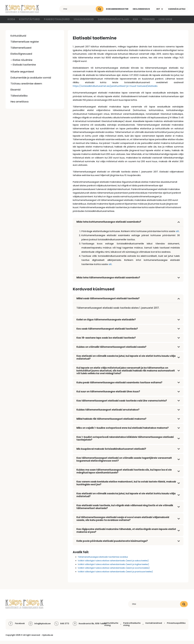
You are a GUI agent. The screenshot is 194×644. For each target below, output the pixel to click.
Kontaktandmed (154, 626)
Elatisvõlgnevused (21, 57)
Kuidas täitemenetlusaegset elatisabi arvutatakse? (108, 413)
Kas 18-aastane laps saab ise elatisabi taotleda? (106, 341)
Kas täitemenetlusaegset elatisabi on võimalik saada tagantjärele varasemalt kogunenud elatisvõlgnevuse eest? (124, 463)
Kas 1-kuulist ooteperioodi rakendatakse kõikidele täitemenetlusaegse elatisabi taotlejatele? (125, 442)
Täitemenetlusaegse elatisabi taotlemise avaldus (103, 560)
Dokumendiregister (116, 9)
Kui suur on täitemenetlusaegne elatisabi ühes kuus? (108, 395)
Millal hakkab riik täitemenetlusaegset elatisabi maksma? (111, 422)
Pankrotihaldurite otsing (132, 627)
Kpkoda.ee (48, 638)
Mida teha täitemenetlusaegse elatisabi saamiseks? (108, 281)
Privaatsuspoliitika (176, 626)
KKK (129, 22)
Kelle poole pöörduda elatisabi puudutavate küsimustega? (112, 544)
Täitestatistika (19, 99)
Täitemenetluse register (25, 45)
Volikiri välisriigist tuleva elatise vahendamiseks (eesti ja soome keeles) (114, 571)
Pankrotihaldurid (55, 22)
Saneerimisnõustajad (108, 22)
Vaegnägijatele (177, 9)
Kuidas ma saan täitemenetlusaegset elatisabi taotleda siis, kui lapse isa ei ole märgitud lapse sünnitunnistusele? (124, 475)
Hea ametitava (19, 105)
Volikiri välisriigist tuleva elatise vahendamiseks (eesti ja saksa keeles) (113, 564)
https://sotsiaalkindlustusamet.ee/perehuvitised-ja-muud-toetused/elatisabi (115, 89)
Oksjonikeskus (141, 9)
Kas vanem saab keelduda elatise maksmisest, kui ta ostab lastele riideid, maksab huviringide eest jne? (126, 486)
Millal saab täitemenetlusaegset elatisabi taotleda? (108, 302)
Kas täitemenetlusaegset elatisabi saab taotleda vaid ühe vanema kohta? (122, 404)
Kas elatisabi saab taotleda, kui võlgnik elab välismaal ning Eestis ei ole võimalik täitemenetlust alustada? (125, 510)
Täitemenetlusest (21, 51)
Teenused (142, 22)
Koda (12, 22)
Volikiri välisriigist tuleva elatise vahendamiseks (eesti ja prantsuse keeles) (115, 575)
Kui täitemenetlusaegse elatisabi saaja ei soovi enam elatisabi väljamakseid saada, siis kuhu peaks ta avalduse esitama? (123, 522)
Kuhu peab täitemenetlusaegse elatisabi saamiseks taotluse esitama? (119, 386)
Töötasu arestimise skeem (26, 87)
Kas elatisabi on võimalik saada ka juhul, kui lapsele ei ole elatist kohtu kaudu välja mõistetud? (126, 361)
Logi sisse (159, 22)
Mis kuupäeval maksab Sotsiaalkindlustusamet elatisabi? (111, 452)
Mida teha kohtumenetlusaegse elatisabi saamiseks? (109, 225)
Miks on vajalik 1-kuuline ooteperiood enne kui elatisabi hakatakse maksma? (123, 431)
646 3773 (65, 627)
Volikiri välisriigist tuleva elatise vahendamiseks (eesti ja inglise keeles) (113, 568)
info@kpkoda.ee (42, 627)
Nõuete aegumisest (22, 75)
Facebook (17, 627)
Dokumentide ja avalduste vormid (31, 81)
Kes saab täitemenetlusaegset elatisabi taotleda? (107, 332)
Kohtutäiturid (30, 22)
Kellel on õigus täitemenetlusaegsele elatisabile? (106, 323)
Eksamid (15, 93)
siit (177, 234)
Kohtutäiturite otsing (111, 627)
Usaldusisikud (80, 22)
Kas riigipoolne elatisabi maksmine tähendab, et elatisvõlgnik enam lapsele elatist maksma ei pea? (126, 534)
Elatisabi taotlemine (24, 68)
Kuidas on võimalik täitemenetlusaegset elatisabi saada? (111, 350)
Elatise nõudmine (23, 63)
